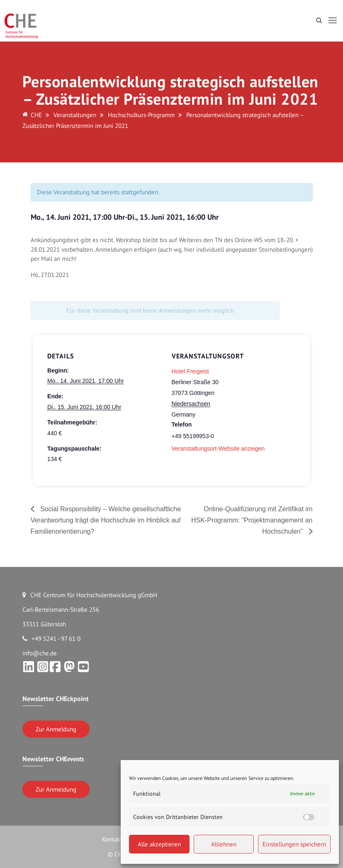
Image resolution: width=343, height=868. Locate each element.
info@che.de (40, 653)
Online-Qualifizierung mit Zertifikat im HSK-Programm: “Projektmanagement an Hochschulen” (252, 520)
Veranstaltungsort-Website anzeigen (218, 449)
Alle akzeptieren (159, 844)
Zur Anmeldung (56, 729)
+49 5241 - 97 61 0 (51, 639)
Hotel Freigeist (190, 371)
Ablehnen (224, 844)
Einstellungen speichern (294, 844)
